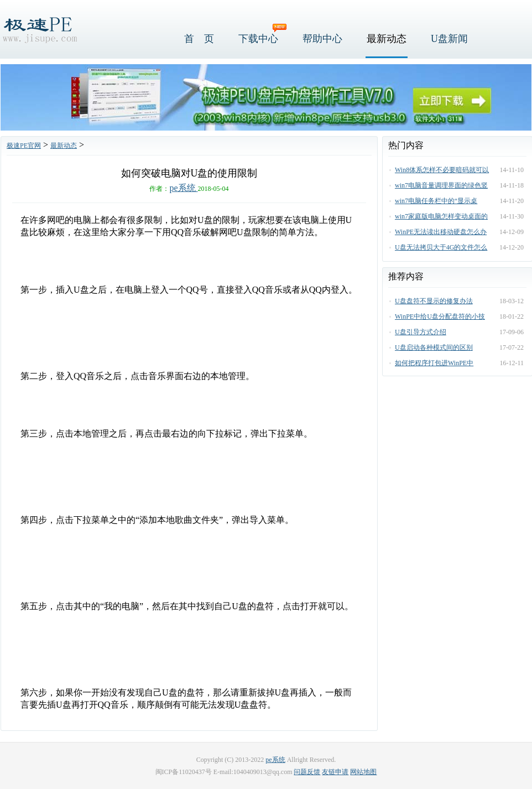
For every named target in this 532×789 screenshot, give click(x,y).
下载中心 (258, 39)
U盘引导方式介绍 (421, 332)
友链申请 (335, 772)
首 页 (199, 39)
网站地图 (363, 772)
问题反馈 (307, 772)
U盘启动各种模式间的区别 (434, 347)
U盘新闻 (449, 39)
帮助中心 (322, 39)
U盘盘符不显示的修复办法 (434, 301)
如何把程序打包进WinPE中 (434, 363)
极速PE (39, 29)
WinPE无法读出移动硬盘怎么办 (441, 232)
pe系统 (183, 188)
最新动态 (387, 39)
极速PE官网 (24, 146)
